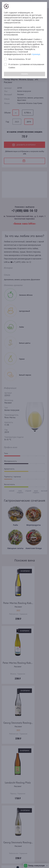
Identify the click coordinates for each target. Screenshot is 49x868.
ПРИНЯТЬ (25, 74)
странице (36, 54)
